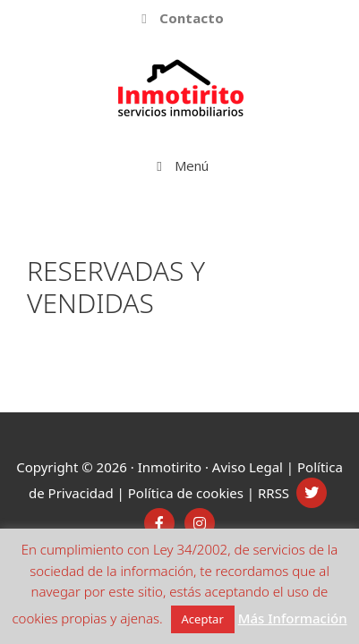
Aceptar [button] (203, 619)
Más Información (293, 618)
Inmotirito (170, 467)
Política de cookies (186, 493)
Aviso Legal (248, 467)
